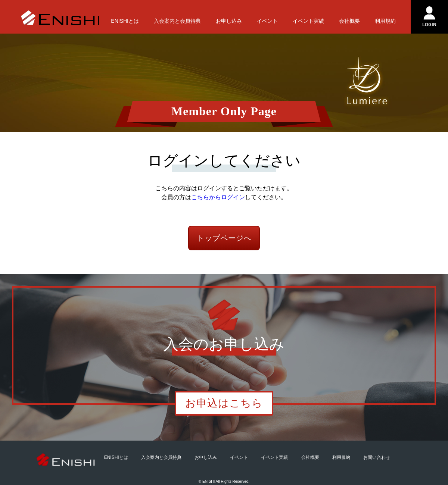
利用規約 (385, 21)
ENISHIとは (125, 21)
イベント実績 (308, 21)
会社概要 (349, 21)
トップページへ (224, 238)
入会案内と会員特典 (177, 21)
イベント (267, 21)
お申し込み (229, 21)
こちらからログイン (218, 197)
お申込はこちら (224, 403)
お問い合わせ (377, 457)
